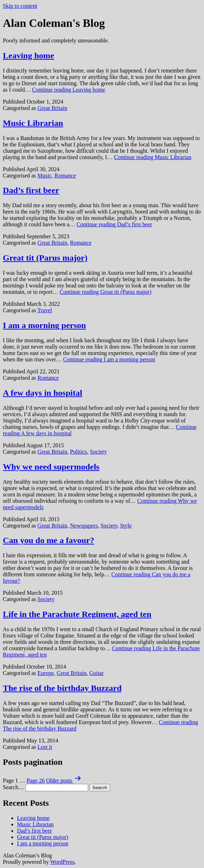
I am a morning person (44, 325)
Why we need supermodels (51, 467)
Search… (13, 787)
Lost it (45, 747)
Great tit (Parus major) (45, 258)
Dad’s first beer (31, 190)
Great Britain (52, 108)
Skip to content (20, 6)
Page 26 (36, 780)
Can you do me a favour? (49, 540)
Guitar (97, 673)
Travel (44, 310)
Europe (46, 673)
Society (98, 452)
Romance (65, 176)
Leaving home (29, 56)
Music (45, 176)
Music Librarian (33, 123)
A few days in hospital (42, 393)
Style (126, 526)
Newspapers (84, 526)
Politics (79, 452)
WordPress (62, 862)
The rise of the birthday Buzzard (62, 688)
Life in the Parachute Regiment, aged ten (77, 614)
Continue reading (69, 90)
